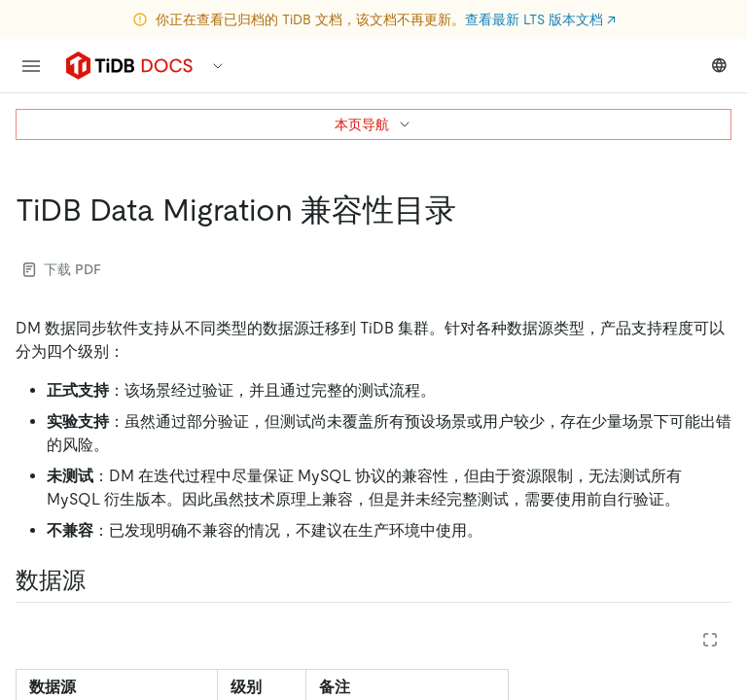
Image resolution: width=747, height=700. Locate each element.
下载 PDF (62, 269)
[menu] (31, 66)
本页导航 (373, 124)
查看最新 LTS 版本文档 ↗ (540, 19)
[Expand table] (710, 640)
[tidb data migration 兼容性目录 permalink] (472, 210)
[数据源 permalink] (101, 580)
